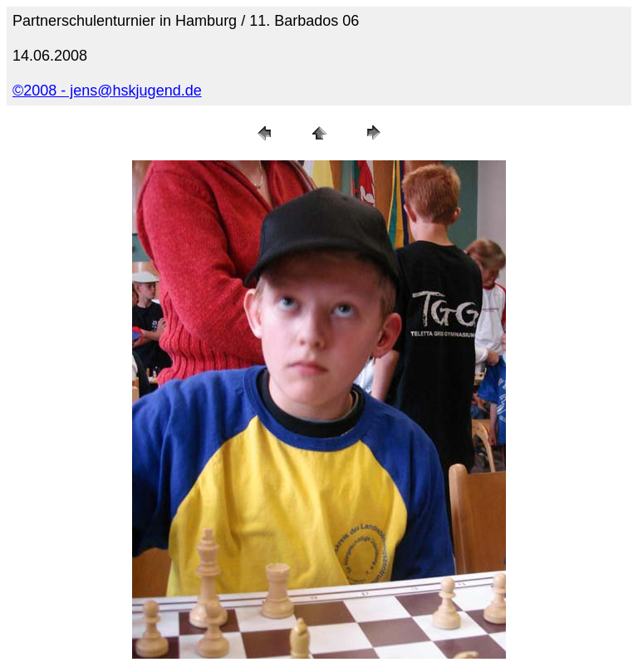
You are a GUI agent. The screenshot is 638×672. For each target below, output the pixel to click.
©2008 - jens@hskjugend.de (107, 91)
